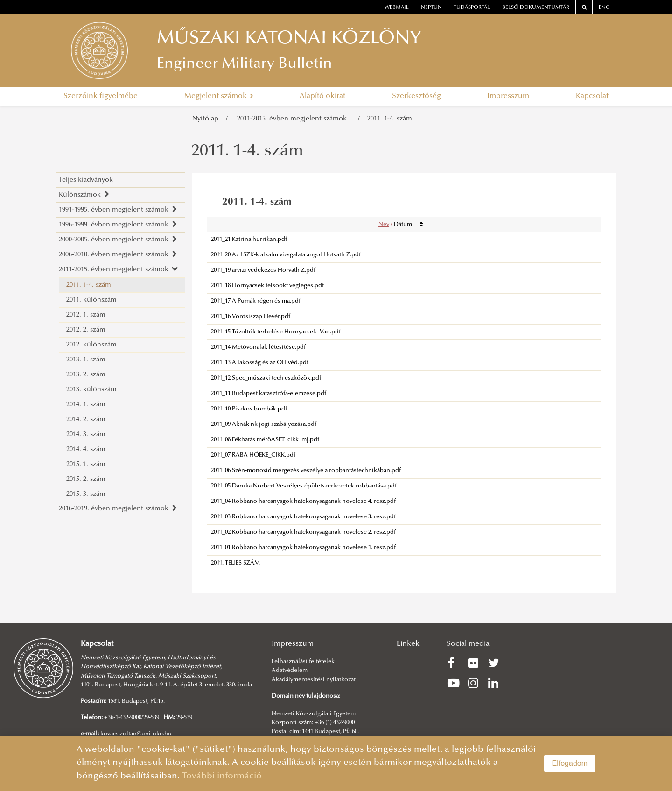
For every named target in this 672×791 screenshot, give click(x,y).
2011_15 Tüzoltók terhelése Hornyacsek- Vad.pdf (276, 332)
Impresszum (508, 96)
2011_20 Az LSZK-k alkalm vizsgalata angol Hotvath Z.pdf (286, 255)
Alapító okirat (322, 96)
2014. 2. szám (86, 420)
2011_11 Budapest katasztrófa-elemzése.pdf (269, 394)
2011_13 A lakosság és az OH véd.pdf (260, 363)
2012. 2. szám (86, 330)
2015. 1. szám (86, 464)
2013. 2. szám (86, 375)
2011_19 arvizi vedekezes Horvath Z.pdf (263, 270)
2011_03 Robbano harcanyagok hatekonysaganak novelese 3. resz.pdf (303, 517)
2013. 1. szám (86, 360)
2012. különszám (91, 345)
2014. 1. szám (86, 405)
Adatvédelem (290, 671)
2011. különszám (91, 300)
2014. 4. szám (86, 449)
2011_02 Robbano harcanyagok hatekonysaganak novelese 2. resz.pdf (303, 532)
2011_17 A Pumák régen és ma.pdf (256, 301)
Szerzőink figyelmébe (101, 96)
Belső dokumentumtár (536, 8)
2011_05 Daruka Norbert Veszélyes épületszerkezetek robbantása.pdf (304, 486)
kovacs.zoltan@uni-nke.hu (136, 734)
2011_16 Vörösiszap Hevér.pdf (251, 317)
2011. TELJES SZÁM (235, 563)
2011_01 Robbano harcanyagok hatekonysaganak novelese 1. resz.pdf (303, 548)
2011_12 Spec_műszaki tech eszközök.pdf (266, 378)
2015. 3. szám (86, 494)
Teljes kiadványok (86, 180)
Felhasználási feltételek (303, 662)
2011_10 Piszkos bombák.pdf (249, 409)
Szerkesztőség (416, 96)
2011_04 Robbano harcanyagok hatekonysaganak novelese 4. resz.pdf (303, 501)
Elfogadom (570, 763)
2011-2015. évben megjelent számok (294, 119)
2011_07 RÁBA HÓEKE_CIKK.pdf (253, 455)
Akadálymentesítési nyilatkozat (314, 680)
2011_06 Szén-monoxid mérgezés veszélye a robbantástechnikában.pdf (306, 471)
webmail (397, 8)
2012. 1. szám (86, 315)
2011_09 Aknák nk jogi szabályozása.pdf (264, 424)
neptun (431, 8)
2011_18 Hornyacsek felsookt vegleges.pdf (267, 286)
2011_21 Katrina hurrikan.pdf (249, 240)
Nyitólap (205, 119)
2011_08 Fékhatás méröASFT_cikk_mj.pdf (265, 440)
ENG (604, 8)
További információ (222, 776)
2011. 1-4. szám (390, 119)
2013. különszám (91, 390)
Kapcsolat (592, 96)
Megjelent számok (219, 96)
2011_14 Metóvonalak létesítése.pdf (258, 347)
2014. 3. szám (86, 434)
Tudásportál (472, 8)
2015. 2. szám (86, 479)
